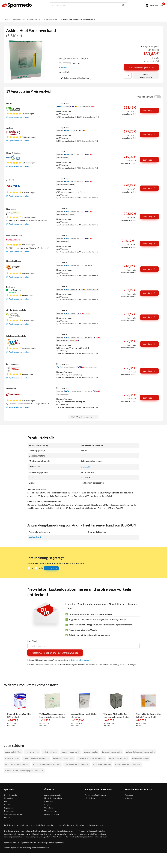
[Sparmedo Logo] (17, 5)
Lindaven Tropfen (91, 752)
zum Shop (149, 110)
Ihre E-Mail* (33, 641)
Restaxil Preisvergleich (118, 758)
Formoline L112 (32, 752)
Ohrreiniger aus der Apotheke (77, 764)
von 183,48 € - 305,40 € (74, 59)
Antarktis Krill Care (13, 752)
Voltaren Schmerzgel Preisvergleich (140, 752)
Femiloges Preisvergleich (63, 758)
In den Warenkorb (146, 76)
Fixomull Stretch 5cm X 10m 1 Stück (20, 714)
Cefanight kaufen (12, 758)
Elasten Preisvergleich (71, 752)
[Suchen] (123, 5)
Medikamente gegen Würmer (17, 764)
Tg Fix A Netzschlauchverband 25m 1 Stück (52, 714)
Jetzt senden (51, 568)
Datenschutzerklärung (80, 660)
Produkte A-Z (50, 801)
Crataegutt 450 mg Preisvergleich (91, 758)
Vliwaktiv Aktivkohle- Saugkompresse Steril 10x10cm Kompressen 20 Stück (116, 714)
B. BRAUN (63, 67)
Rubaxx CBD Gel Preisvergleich (36, 758)
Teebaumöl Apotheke (140, 758)
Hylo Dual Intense (50, 752)
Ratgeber (48, 804)
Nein (41, 568)
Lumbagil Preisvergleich (112, 752)
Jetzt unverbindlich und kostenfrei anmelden (55, 653)
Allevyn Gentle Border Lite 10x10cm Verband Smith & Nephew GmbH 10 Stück (148, 714)
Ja (32, 568)
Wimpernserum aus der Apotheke (47, 764)
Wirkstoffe (49, 808)
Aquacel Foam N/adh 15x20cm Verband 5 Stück (84, 714)
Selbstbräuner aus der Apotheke (128, 764)
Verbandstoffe (35, 537)
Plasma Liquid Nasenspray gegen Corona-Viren (24, 771)
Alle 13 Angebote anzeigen (84, 417)
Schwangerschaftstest (102, 764)
